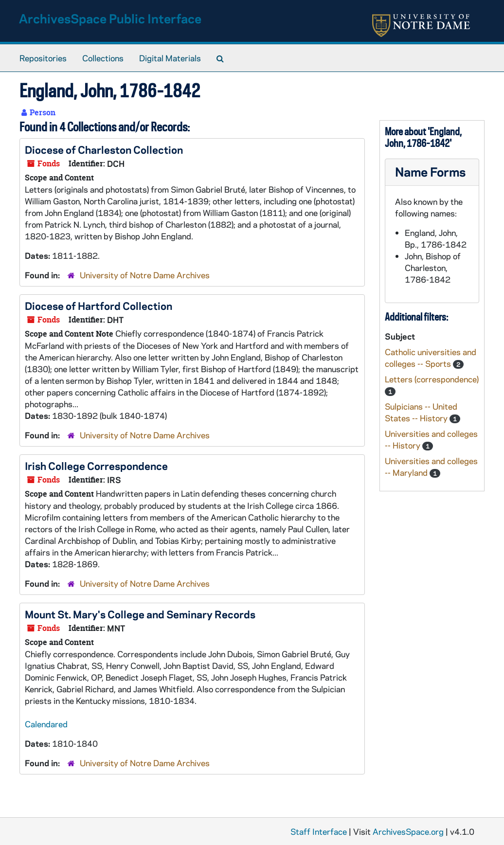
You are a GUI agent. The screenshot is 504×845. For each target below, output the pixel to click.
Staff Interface (319, 831)
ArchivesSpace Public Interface (110, 18)
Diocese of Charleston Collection (104, 149)
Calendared (46, 724)
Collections (103, 58)
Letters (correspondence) (432, 379)
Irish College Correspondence (96, 466)
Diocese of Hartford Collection (99, 306)
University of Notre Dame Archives (145, 275)
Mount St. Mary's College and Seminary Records (140, 614)
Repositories (43, 58)
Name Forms (430, 171)
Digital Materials (170, 58)
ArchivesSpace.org (408, 831)
